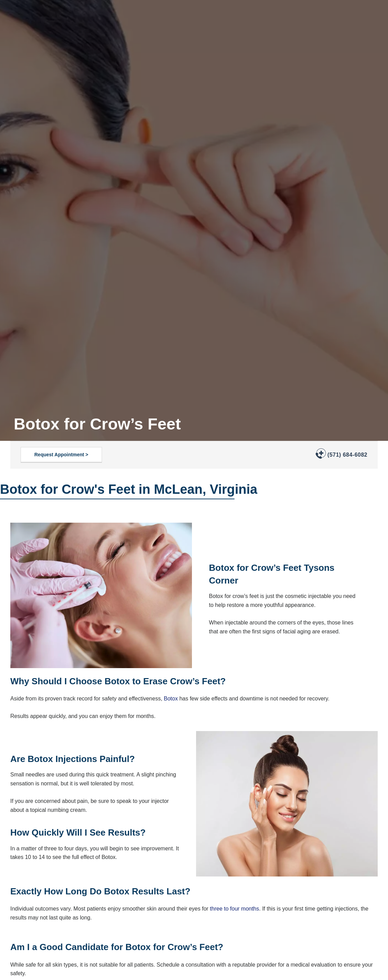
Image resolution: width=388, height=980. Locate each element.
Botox (171, 699)
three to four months (234, 909)
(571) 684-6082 (347, 455)
